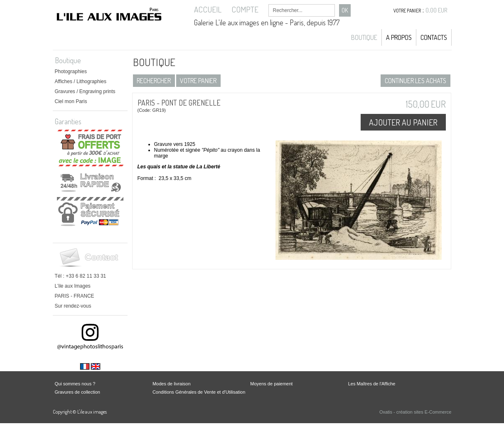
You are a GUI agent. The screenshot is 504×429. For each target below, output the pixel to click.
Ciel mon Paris (71, 101)
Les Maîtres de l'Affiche (372, 384)
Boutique (364, 37)
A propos (399, 37)
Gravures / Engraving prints (85, 91)
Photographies (71, 71)
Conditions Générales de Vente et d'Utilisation (199, 392)
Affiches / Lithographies (81, 81)
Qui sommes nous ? (75, 384)
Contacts (434, 37)
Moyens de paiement (271, 384)
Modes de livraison (172, 384)
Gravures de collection (77, 392)
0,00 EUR (436, 10)
